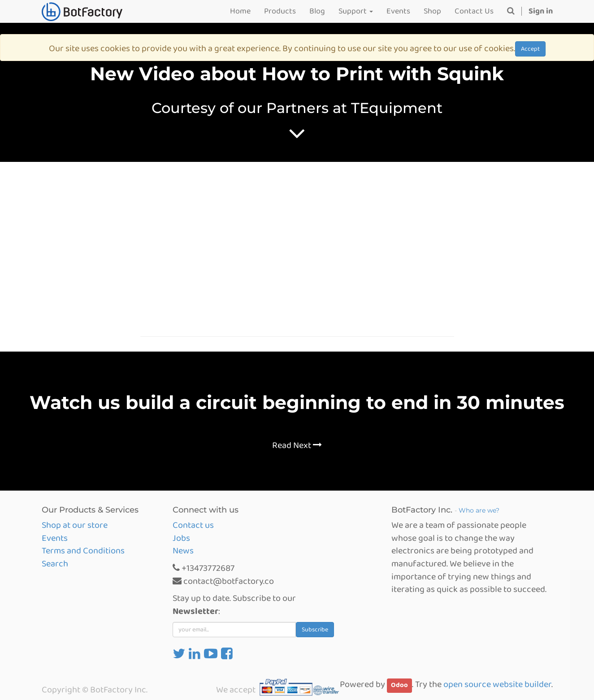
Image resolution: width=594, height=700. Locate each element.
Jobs (181, 538)
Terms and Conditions (83, 551)
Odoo (399, 685)
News (183, 551)
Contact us (193, 525)
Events (55, 538)
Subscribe (315, 630)
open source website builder (497, 684)
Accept (530, 49)
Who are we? (479, 510)
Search (55, 564)
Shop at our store (75, 525)
